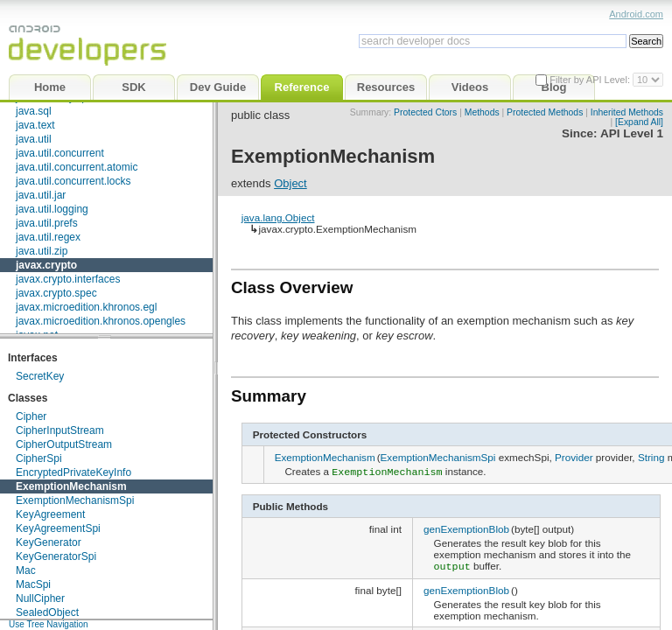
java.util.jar (41, 195)
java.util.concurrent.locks (73, 181)
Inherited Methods (627, 112)
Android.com (636, 14)
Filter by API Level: (591, 80)
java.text (35, 125)
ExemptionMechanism (71, 486)
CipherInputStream (60, 430)
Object (290, 183)
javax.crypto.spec (56, 293)
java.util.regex (48, 237)
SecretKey (40, 376)
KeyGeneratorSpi (56, 556)
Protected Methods (545, 112)
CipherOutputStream (64, 444)
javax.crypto (46, 265)
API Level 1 (632, 133)
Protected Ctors (425, 112)
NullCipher (40, 598)
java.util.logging (52, 209)
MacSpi (33, 584)
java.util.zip (42, 251)
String (651, 457)
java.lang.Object (278, 217)
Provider (574, 457)
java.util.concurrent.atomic (77, 167)
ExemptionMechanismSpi (75, 500)
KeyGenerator (49, 542)
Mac (26, 570)
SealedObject (47, 612)
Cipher (31, 416)
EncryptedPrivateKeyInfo (73, 472)
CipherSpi (39, 458)
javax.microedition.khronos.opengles (101, 321)
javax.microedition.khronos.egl (86, 307)
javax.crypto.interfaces (68, 279)
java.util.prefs (47, 223)
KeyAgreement (50, 514)
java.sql (34, 111)
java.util (34, 139)
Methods (482, 112)
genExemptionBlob (466, 527)
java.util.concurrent (60, 153)
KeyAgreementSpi (58, 528)
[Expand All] (639, 122)
